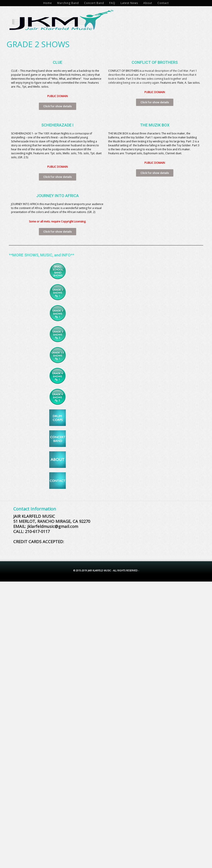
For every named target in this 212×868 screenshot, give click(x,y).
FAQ (112, 3)
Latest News (129, 3)
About (148, 3)
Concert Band (94, 3)
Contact (163, 3)
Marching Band (68, 3)
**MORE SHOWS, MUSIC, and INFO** (42, 255)
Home (48, 3)
